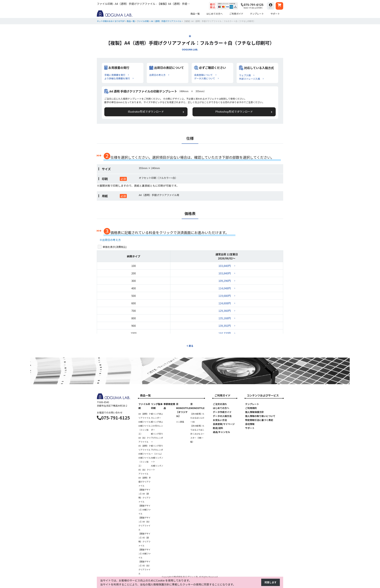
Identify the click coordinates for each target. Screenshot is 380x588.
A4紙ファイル (145, 422)
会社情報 (250, 424)
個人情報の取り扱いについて (260, 416)
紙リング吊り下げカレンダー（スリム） (157, 450)
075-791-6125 (113, 418)
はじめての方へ (221, 408)
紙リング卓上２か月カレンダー (157, 426)
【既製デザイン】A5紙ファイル (145, 554)
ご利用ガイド (222, 396)
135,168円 (225, 319)
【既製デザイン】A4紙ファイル (145, 510)
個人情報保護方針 (254, 412)
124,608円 (225, 304)
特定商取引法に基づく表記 (259, 420)
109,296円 (225, 281)
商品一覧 (145, 396)
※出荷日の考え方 (110, 240)
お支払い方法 (220, 420)
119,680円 (225, 296)
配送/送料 (218, 428)
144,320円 (225, 334)
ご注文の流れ (220, 404)
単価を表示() (115, 247)
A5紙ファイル (145, 454)
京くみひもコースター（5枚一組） (197, 438)
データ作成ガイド (222, 412)
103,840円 (225, 266)
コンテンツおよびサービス (263, 396)
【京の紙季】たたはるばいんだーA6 (197, 418)
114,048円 (225, 289)
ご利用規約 (251, 408)
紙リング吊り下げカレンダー (157, 438)
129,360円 (225, 311)
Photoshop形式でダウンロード (222, 112)
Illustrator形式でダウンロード (158, 112)
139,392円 (225, 326)
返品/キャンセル (221, 432)
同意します (270, 583)
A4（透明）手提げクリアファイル (145, 482)
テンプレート (252, 404)
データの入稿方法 (222, 416)
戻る (190, 346)
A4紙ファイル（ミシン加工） (145, 430)
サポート (250, 428)
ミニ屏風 (180, 422)
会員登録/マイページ (224, 424)
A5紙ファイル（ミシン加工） (145, 462)
